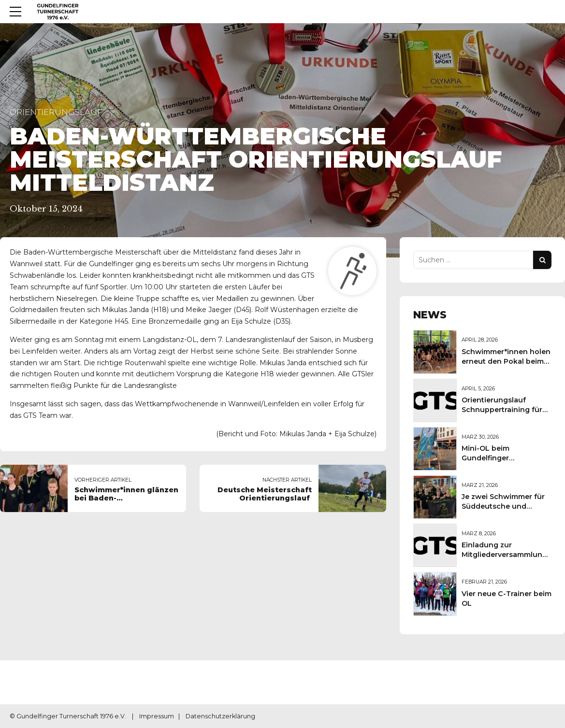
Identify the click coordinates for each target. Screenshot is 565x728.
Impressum (157, 716)
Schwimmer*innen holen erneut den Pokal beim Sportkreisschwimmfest (506, 361)
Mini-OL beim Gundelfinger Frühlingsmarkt (489, 458)
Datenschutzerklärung (220, 716)
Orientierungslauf (56, 112)
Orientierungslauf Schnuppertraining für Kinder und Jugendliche (505, 410)
